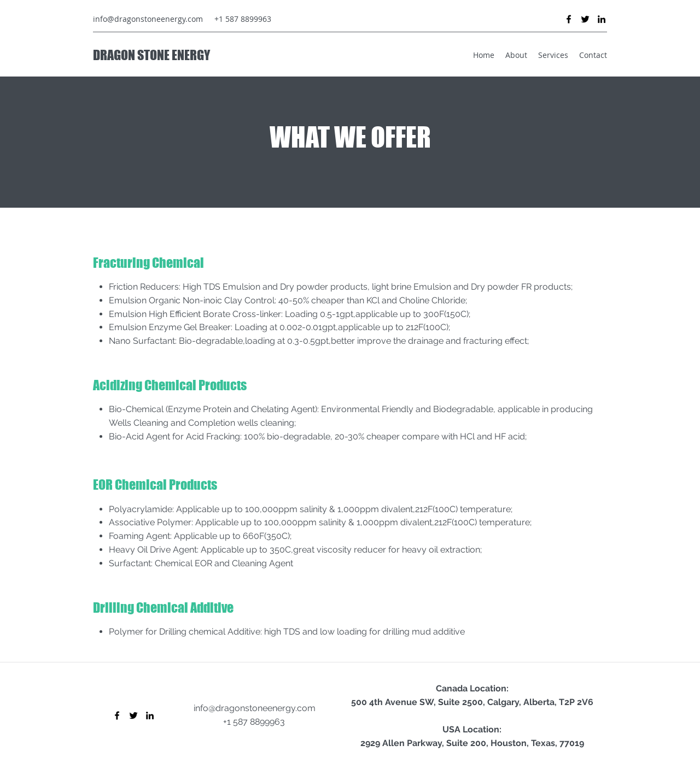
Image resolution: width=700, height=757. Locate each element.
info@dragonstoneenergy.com (148, 19)
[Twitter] (585, 19)
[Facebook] (569, 19)
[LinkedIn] (602, 19)
